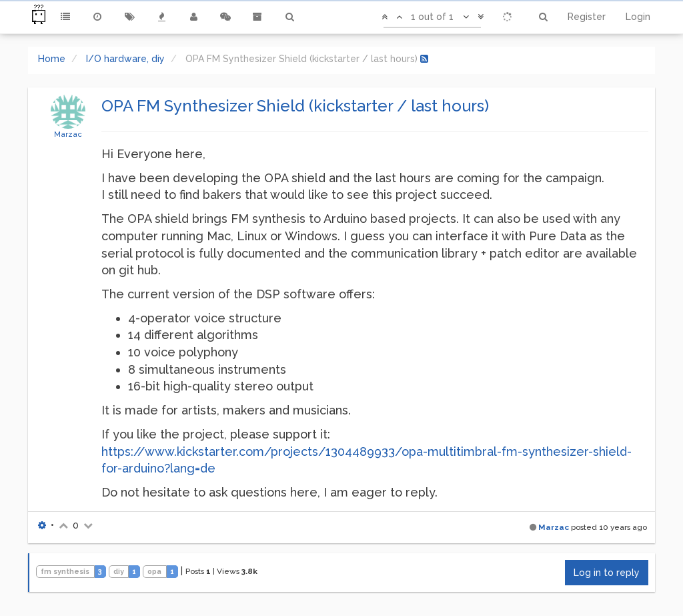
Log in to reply (607, 573)
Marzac (68, 134)
